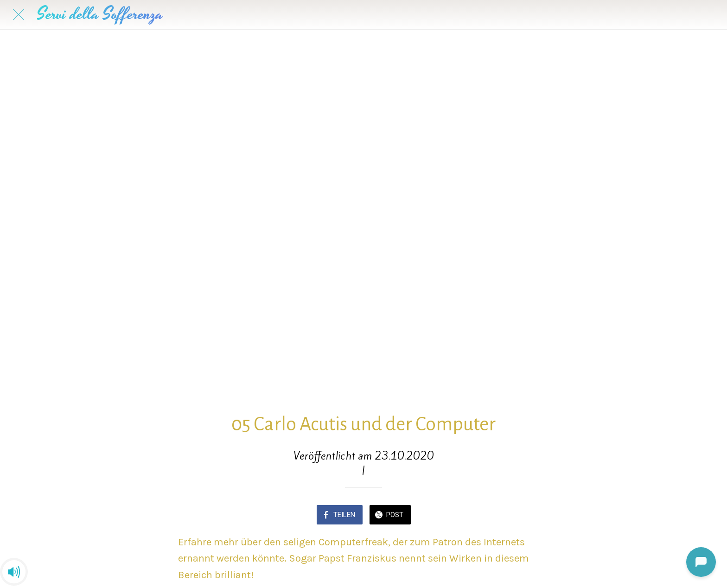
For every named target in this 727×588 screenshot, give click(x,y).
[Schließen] (19, 15)
